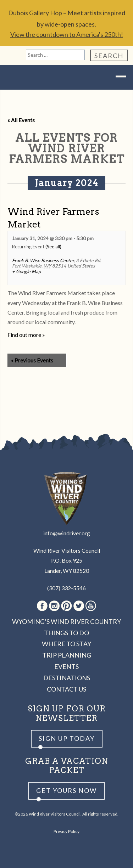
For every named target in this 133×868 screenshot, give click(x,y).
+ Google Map (26, 272)
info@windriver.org (67, 533)
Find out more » (26, 335)
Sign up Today (67, 738)
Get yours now (66, 790)
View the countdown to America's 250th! (67, 34)
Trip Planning (67, 655)
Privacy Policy (66, 831)
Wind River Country (67, 91)
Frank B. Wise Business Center (43, 260)
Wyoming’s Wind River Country (66, 621)
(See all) (53, 247)
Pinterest (66, 606)
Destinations (67, 678)
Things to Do (66, 633)
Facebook (42, 606)
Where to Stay (66, 644)
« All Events (21, 120)
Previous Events (32, 360)
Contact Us (66, 689)
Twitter (79, 606)
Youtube (91, 606)
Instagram (54, 606)
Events (66, 666)
